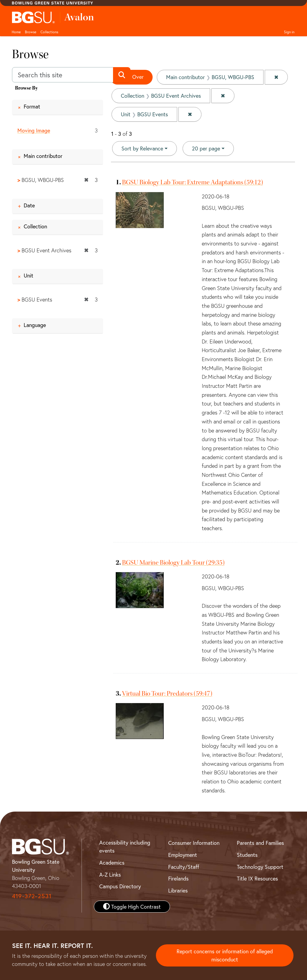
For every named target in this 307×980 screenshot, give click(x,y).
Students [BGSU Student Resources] (247, 855)
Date (29, 205)
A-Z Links (110, 875)
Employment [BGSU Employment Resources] (183, 855)
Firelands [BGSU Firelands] (178, 878)
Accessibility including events (125, 846)
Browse (31, 32)
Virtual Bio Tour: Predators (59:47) (167, 693)
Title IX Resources (257, 878)
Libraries (178, 890)
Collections (49, 32)
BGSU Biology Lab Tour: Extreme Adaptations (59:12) (192, 182)
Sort (142, 148)
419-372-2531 (32, 896)
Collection (35, 226)
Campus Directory (120, 886)
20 (206, 148)
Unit (28, 275)
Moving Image (34, 130)
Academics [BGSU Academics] (112, 863)
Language (35, 325)
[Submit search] (122, 75)
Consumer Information (194, 843)
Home (16, 32)
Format (32, 106)
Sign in (289, 32)
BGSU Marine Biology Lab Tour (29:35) (173, 563)
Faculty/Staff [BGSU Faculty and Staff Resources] (184, 867)
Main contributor (43, 156)
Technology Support (260, 867)
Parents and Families (260, 843)
